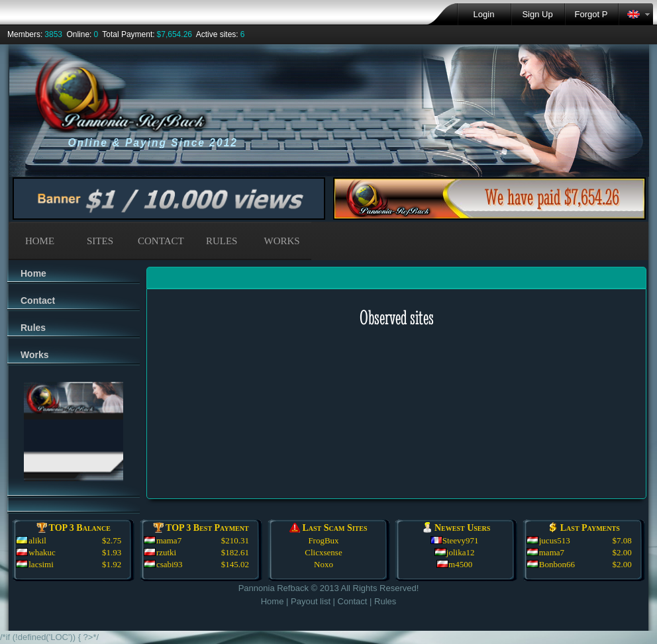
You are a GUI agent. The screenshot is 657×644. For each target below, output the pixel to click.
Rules (33, 328)
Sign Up (537, 14)
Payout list (311, 601)
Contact (38, 300)
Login (484, 14)
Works (35, 355)
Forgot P (591, 14)
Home (33, 273)
